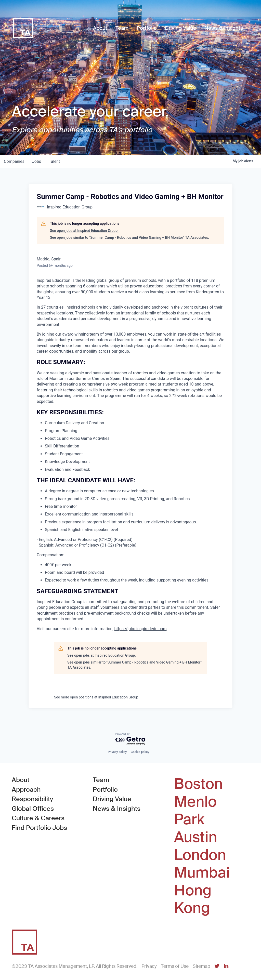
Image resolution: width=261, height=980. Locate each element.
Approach (26, 790)
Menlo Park (195, 811)
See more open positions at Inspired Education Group (96, 697)
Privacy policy (117, 752)
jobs (37, 161)
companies (14, 161)
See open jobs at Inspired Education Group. (84, 231)
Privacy (149, 966)
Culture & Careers (38, 818)
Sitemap (201, 966)
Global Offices (33, 809)
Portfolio (105, 790)
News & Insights (117, 809)
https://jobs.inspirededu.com (141, 629)
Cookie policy (140, 752)
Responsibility (32, 799)
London (200, 855)
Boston (198, 784)
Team (101, 780)
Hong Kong (193, 899)
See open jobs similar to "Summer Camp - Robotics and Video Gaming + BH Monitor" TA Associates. (129, 237)
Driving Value (112, 799)
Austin (196, 837)
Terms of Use (175, 966)
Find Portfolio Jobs (39, 827)
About (21, 780)
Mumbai (202, 873)
